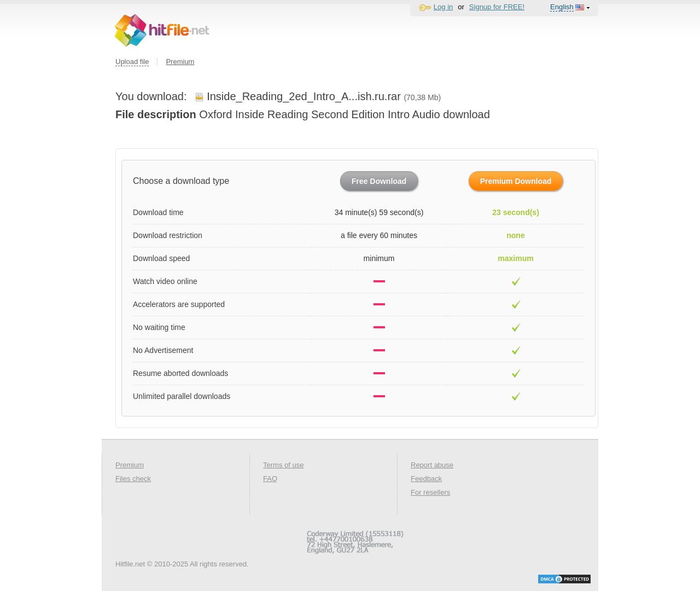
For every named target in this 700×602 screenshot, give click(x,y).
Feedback (426, 479)
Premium (180, 62)
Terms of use (283, 465)
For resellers (430, 492)
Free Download (379, 181)
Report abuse (432, 465)
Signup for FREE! (497, 7)
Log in (443, 7)
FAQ (270, 479)
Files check (133, 479)
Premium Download (516, 181)
